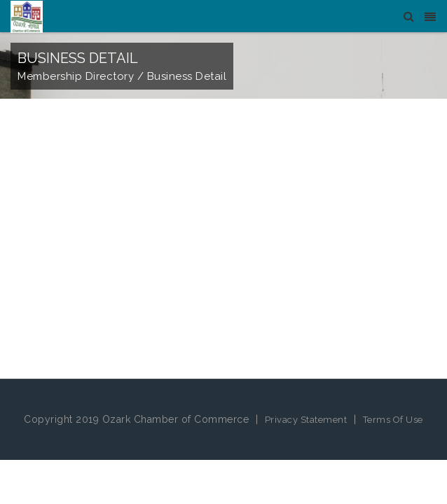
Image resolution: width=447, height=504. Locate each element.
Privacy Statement (306, 420)
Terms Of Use (393, 420)
